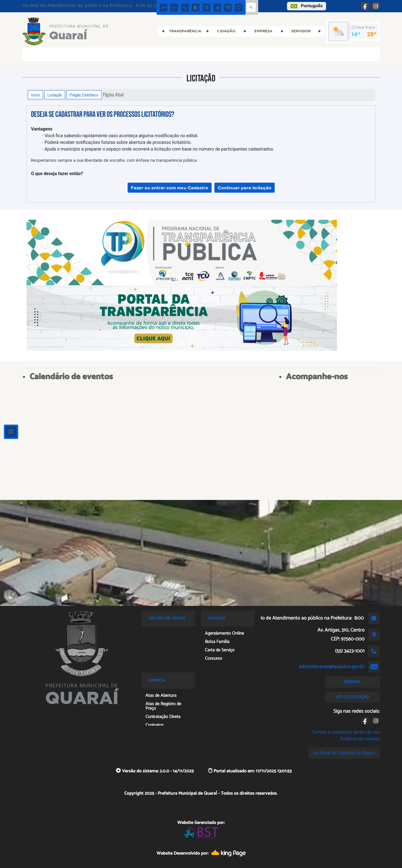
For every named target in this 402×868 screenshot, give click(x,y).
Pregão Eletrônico (84, 95)
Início (35, 95)
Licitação (55, 95)
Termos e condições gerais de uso (346, 732)
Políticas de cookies (360, 739)
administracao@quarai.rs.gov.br (332, 667)
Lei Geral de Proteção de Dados (344, 753)
